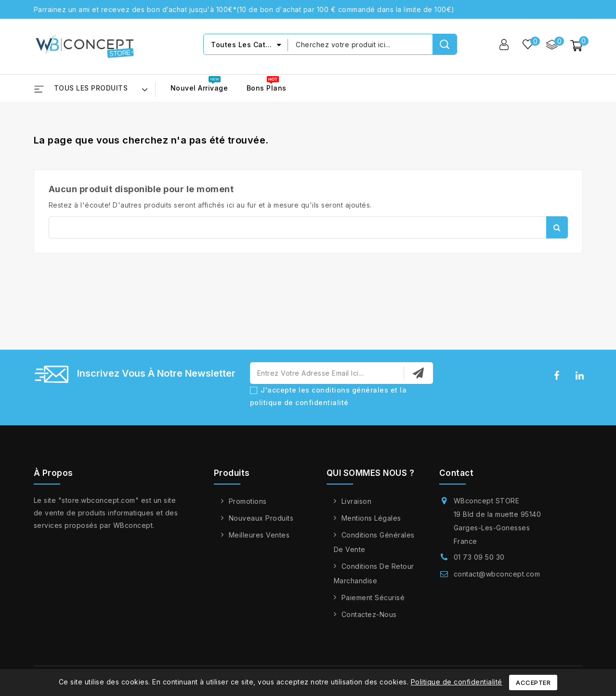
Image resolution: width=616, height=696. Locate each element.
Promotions (248, 501)
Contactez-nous (369, 614)
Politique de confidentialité (457, 682)
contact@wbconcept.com (497, 574)
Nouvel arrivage (199, 88)
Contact (457, 473)
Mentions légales (371, 518)
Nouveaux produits (261, 518)
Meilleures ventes (259, 535)
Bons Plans (267, 88)
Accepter (533, 683)
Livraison (357, 501)
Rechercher (557, 227)
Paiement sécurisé (373, 598)
